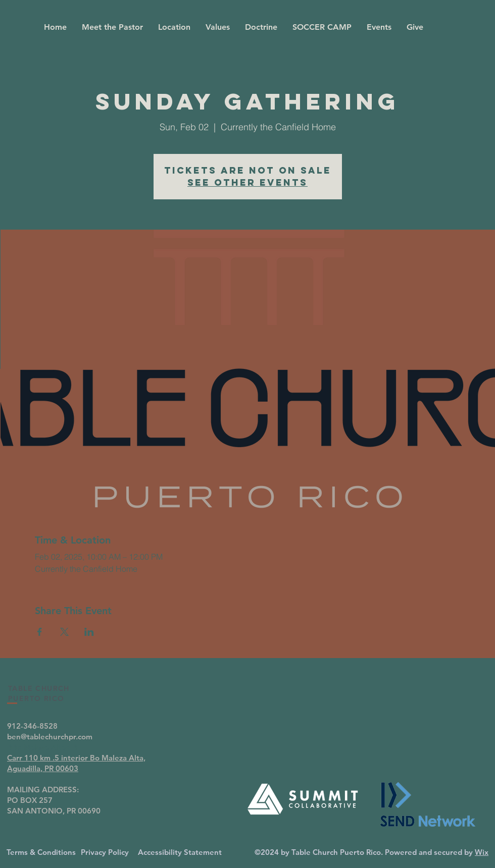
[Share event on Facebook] (40, 632)
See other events (247, 182)
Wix (482, 852)
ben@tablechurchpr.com (50, 737)
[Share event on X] (64, 632)
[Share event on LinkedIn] (89, 632)
